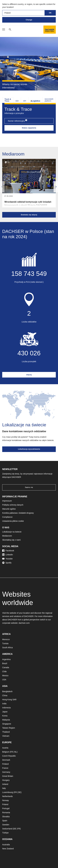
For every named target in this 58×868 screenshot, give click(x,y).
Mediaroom (7, 536)
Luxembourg (8, 792)
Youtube (7, 559)
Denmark (6, 760)
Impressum (7, 501)
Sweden (6, 825)
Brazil (5, 663)
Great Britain (8, 776)
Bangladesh (7, 691)
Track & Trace (8, 100)
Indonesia (6, 708)
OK (50, 13)
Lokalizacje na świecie (12, 532)
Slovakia (6, 817)
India (4, 704)
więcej (29, 375)
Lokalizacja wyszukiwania (29, 449)
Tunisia (5, 643)
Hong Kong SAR (9, 700)
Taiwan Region (9, 728)
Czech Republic (9, 756)
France (5, 768)
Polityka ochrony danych (13, 505)
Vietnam (6, 736)
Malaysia (6, 720)
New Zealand (8, 849)
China (5, 695)
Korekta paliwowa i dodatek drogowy (18, 513)
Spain (5, 821)
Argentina (6, 659)
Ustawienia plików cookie (13, 521)
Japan (5, 712)
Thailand (6, 732)
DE (19, 792)
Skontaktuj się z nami (11, 540)
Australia (6, 845)
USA (4, 680)
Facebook (8, 551)
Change (29, 20)
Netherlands (7, 796)
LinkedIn (8, 555)
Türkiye (5, 833)
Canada (6, 667)
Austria (5, 748)
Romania (6, 812)
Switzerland (7, 829)
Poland (5, 804)
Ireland (5, 784)
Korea (5, 716)
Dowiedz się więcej (29, 215)
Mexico (5, 676)
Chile (4, 672)
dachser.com (24, 623)
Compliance (7, 517)
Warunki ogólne (9, 509)
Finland (5, 764)
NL (16, 752)
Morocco (6, 639)
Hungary (6, 780)
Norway (5, 800)
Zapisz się (29, 487)
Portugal (6, 808)
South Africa (7, 648)
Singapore (7, 724)
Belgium (6, 752)
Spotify (7, 563)
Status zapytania (29, 128)
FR (12, 752)
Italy (4, 788)
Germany (6, 772)
